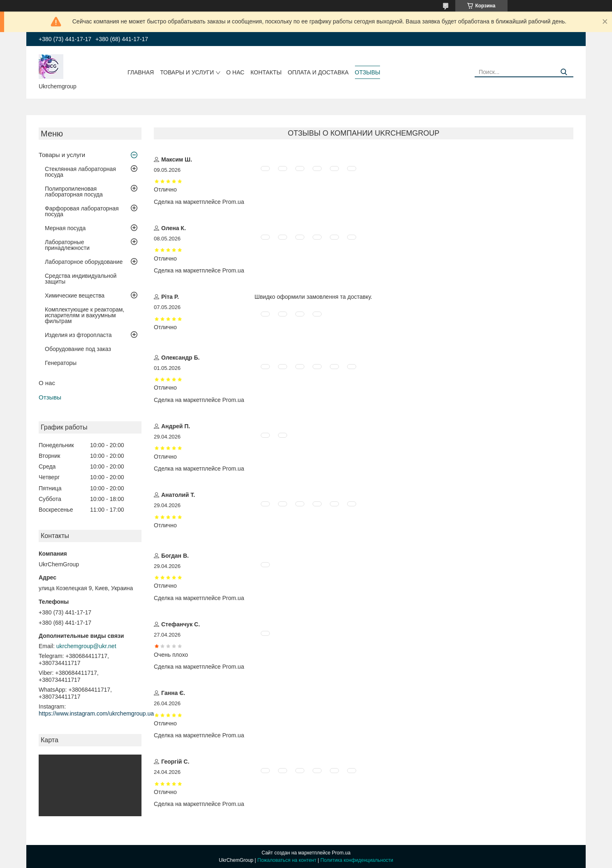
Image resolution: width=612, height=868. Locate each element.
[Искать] (564, 72)
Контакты (266, 72)
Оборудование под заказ (78, 349)
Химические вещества (75, 295)
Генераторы (61, 363)
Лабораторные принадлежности (67, 245)
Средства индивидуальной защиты (81, 279)
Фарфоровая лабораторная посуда (82, 211)
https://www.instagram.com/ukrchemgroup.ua (96, 713)
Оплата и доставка (318, 72)
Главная (141, 72)
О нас (235, 72)
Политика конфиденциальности (357, 860)
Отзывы (368, 72)
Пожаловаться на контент (287, 860)
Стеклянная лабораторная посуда (80, 172)
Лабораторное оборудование (84, 262)
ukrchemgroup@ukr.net (86, 646)
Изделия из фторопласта (78, 335)
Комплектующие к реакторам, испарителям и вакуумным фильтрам (85, 315)
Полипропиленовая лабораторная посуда (74, 192)
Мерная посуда (65, 228)
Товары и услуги (187, 72)
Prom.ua (341, 853)
